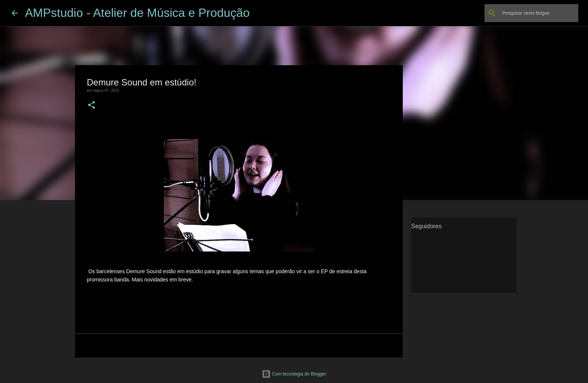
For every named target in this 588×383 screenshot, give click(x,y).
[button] (91, 105)
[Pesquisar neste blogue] (539, 13)
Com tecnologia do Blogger (294, 374)
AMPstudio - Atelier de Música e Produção (137, 13)
